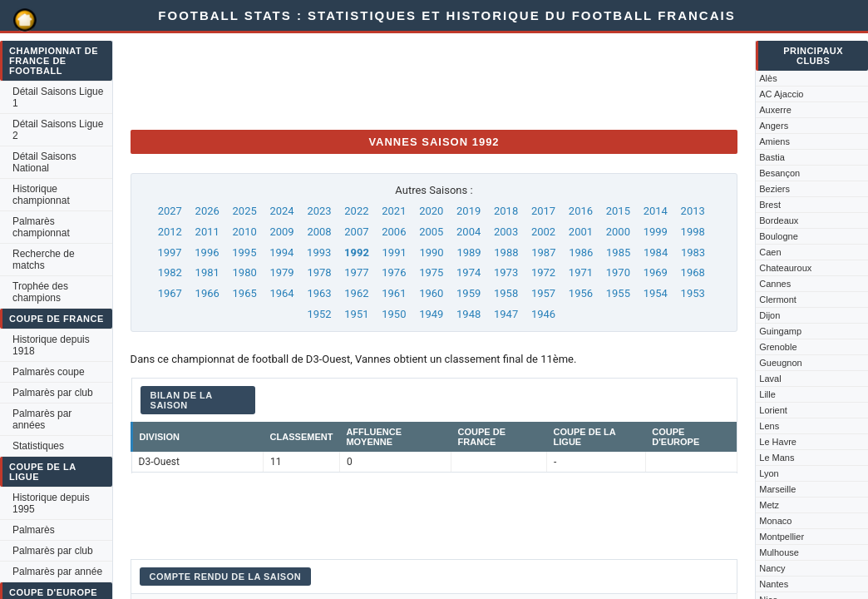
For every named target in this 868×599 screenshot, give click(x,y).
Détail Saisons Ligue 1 (58, 97)
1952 (319, 314)
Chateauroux (785, 268)
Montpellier (782, 537)
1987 (543, 252)
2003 (506, 232)
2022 (356, 211)
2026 (207, 211)
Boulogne (779, 236)
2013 (693, 211)
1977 (356, 272)
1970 (618, 272)
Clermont (778, 299)
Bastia (772, 157)
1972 (543, 272)
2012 (170, 232)
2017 (543, 211)
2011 (207, 232)
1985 (618, 252)
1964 (281, 293)
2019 (469, 211)
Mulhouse (779, 552)
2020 (431, 211)
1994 (281, 252)
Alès (768, 78)
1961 (394, 293)
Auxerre (775, 110)
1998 (693, 232)
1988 (506, 252)
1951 (356, 314)
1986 (581, 252)
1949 (431, 314)
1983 (693, 252)
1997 (169, 252)
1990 (431, 252)
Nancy (772, 568)
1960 (431, 293)
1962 (356, 293)
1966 (207, 293)
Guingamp (780, 331)
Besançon (779, 173)
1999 (656, 232)
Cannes (775, 284)
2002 (543, 232)
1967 (170, 293)
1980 (245, 272)
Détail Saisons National (44, 162)
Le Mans (777, 458)
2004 (469, 232)
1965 (245, 293)
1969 (656, 272)
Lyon (769, 473)
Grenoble (778, 347)
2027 (170, 211)
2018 (506, 211)
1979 (281, 272)
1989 (469, 252)
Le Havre (778, 442)
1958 (506, 293)
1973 (506, 272)
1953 (693, 293)
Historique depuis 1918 (51, 345)
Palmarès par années (42, 419)
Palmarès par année (57, 572)
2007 (356, 232)
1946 (543, 314)
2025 (245, 211)
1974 (469, 272)
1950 (394, 314)
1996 (207, 252)
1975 (431, 272)
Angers (774, 126)
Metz (769, 505)
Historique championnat (41, 195)
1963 (319, 293)
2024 (281, 211)
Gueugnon (780, 363)
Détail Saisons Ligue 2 (58, 130)
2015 (618, 211)
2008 (319, 232)
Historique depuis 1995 (51, 503)
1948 (469, 314)
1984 (656, 252)
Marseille (777, 489)
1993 (319, 252)
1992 (357, 252)
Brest (770, 205)
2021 (394, 211)
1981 (207, 272)
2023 (319, 211)
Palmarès (34, 530)
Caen (770, 252)
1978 (319, 272)
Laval (770, 379)
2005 (431, 232)
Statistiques (38, 446)
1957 (543, 293)
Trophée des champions (40, 292)
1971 (581, 272)
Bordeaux (779, 220)
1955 (618, 293)
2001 (581, 232)
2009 (281, 232)
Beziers (774, 189)
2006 (394, 232)
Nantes (774, 584)
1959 (469, 293)
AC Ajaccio (781, 94)
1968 (693, 272)
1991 (395, 252)
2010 (245, 232)
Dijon (769, 315)
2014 (656, 211)
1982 (170, 272)
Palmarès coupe (49, 372)
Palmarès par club (53, 393)
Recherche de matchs (44, 260)
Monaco (775, 521)
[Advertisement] (433, 79)
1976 (394, 272)
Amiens (774, 141)
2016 (581, 211)
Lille (767, 394)
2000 (618, 232)
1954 (656, 293)
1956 (581, 293)
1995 (244, 252)
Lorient (773, 410)
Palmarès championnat (41, 227)
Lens (769, 426)
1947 (506, 314)
